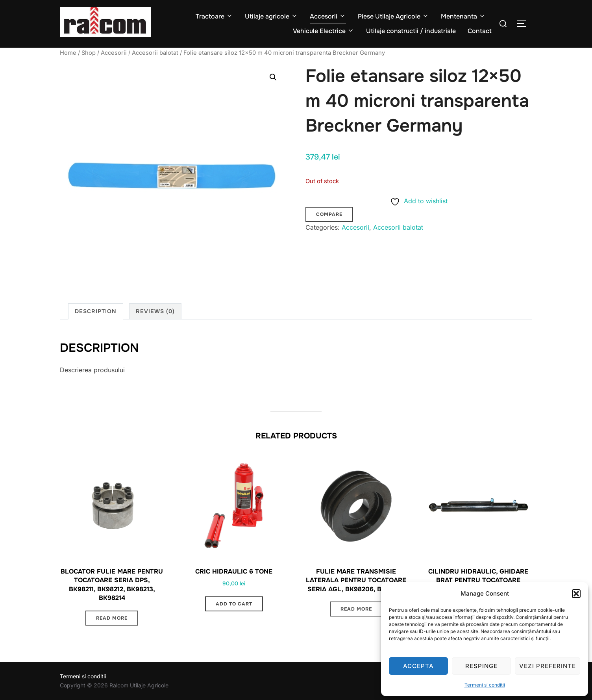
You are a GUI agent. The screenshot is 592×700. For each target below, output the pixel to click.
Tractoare (214, 16)
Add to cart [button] (234, 604)
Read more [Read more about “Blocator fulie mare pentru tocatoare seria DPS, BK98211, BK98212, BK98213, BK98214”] (112, 618)
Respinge (481, 666)
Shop (89, 53)
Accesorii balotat (155, 53)
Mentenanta (463, 16)
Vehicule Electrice (324, 31)
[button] (576, 594)
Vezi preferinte (548, 666)
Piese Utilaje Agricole (393, 16)
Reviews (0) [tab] (155, 311)
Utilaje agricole (271, 16)
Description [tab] (96, 311)
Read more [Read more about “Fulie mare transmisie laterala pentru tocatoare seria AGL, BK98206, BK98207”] (356, 609)
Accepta (418, 666)
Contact (480, 31)
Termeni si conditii (485, 685)
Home (68, 53)
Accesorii (328, 16)
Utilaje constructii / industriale (411, 31)
